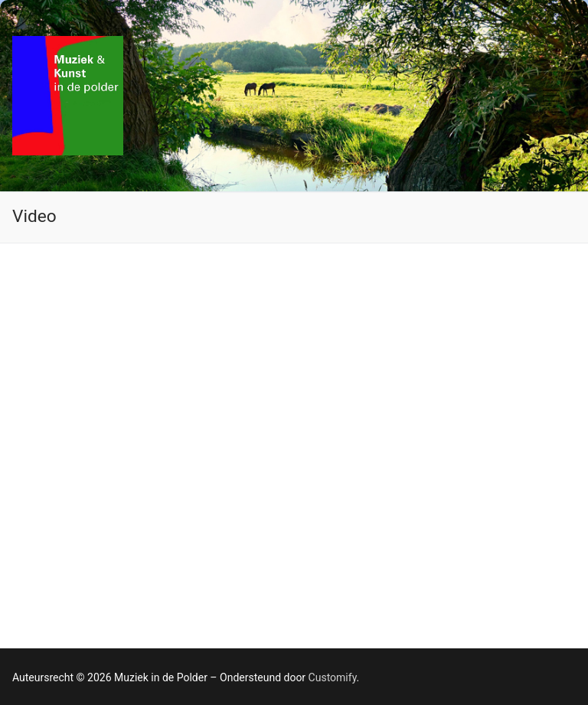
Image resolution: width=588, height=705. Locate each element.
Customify (333, 677)
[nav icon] (551, 96)
